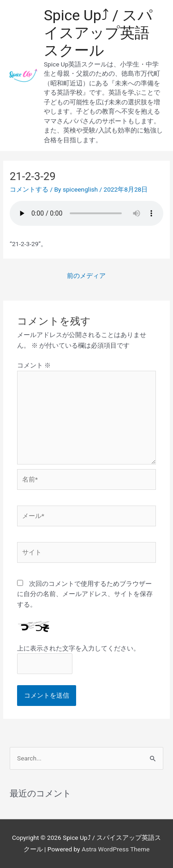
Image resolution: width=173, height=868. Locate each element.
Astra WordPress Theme (116, 849)
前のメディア (86, 276)
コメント (34, 365)
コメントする (29, 189)
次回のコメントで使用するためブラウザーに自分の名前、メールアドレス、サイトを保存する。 (85, 594)
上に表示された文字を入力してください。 (78, 648)
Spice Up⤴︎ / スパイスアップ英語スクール (98, 33)
